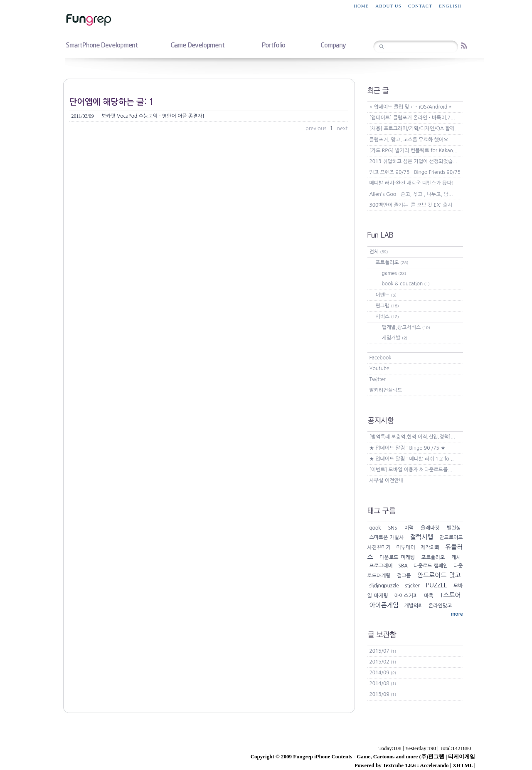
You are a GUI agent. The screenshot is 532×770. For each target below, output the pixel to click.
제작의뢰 (430, 547)
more (457, 614)
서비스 (387, 317)
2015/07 (383, 651)
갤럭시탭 (421, 537)
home (361, 6)
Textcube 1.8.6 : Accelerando (416, 765)
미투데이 (406, 547)
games (394, 273)
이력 (409, 528)
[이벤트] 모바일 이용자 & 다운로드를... (411, 470)
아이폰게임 (384, 605)
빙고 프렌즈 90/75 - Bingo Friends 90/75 (415, 172)
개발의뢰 (413, 606)
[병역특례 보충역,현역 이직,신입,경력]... (412, 437)
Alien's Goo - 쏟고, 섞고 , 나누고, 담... (411, 194)
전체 (379, 252)
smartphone (102, 45)
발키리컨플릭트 (386, 390)
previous (317, 128)
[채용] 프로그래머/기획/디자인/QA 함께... (414, 129)
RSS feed (464, 46)
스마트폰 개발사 (387, 537)
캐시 (456, 557)
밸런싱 (454, 528)
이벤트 (386, 295)
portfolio (273, 45)
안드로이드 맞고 (439, 575)
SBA (403, 566)
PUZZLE (436, 585)
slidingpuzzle (384, 586)
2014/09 (383, 673)
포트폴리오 (392, 262)
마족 (429, 596)
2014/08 (383, 683)
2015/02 (383, 662)
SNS (393, 528)
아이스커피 (406, 596)
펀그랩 (387, 306)
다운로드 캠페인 (431, 566)
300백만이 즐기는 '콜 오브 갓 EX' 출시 (411, 205)
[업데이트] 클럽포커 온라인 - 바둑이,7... (412, 118)
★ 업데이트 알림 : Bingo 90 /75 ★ (408, 448)
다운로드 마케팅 (397, 557)
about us (388, 6)
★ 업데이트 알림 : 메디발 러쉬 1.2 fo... (412, 459)
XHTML (463, 765)
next (342, 128)
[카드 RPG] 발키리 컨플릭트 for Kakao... (414, 151)
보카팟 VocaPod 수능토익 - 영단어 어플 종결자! (138, 116)
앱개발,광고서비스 (406, 327)
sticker (412, 586)
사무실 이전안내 (387, 480)
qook (375, 528)
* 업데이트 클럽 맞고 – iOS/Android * (411, 107)
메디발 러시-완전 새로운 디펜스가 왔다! (412, 183)
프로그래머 (381, 566)
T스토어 (450, 595)
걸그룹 (404, 576)
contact (420, 6)
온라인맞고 (440, 606)
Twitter (378, 379)
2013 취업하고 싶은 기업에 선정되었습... (413, 161)
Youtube (379, 369)
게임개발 (395, 338)
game (197, 45)
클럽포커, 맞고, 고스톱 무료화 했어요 (409, 140)
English (450, 6)
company (333, 45)
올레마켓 (430, 528)
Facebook (381, 358)
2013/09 (383, 694)
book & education (406, 284)
